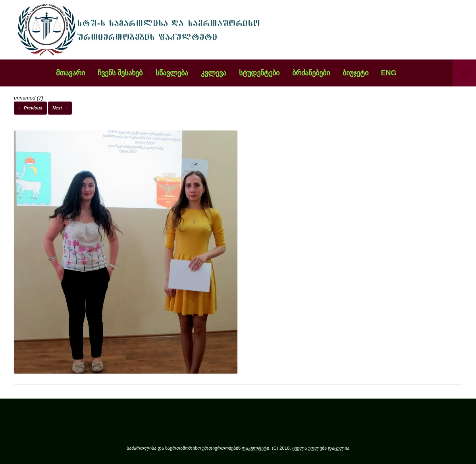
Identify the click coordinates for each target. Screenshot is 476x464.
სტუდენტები (259, 73)
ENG (389, 73)
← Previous (30, 108)
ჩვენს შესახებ (120, 73)
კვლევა (214, 73)
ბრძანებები (311, 73)
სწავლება (172, 73)
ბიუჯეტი (356, 73)
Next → (60, 108)
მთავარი (70, 73)
